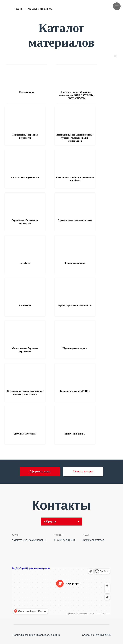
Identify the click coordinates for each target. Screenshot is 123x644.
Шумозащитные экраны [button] (75, 348)
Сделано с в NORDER (97, 635)
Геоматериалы (27, 92)
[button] (40, 472)
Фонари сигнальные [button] (75, 263)
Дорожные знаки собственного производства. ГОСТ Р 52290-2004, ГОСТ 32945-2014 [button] (77, 95)
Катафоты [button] (25, 263)
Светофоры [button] (25, 306)
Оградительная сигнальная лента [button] (75, 220)
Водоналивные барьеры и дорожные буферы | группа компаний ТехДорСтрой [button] (75, 138)
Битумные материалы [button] (25, 434)
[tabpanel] (61, 575)
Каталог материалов (40, 9)
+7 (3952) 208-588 (64, 540)
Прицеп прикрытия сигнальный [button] (75, 306)
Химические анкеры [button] (75, 434)
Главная (18, 9)
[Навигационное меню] (117, 6)
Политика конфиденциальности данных (36, 635)
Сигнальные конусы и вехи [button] (25, 177)
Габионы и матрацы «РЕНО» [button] (75, 391)
